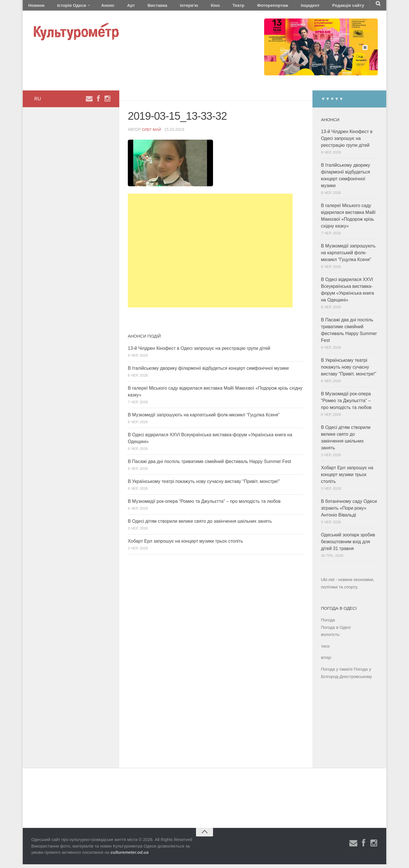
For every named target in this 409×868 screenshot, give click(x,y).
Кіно (185, 7)
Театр (203, 7)
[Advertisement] (210, 254)
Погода (328, 624)
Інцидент (265, 7)
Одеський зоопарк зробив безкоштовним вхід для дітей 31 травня (348, 545)
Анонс (98, 7)
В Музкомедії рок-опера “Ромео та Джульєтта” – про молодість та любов (204, 505)
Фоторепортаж (232, 7)
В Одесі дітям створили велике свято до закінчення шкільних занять (200, 525)
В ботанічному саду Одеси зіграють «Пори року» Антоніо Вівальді (349, 512)
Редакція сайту (298, 7)
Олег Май (152, 133)
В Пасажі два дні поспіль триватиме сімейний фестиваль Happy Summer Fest (209, 465)
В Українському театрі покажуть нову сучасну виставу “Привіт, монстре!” (204, 485)
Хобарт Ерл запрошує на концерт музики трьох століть (185, 545)
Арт (116, 7)
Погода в (336, 631)
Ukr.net (328, 583)
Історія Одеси (65, 7)
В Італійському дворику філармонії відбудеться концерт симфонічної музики (208, 372)
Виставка (137, 7)
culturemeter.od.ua (130, 856)
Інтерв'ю (164, 7)
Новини (35, 7)
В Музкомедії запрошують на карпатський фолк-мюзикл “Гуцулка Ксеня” (204, 418)
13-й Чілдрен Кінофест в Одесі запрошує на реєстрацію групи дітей (199, 352)
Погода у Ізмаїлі (337, 673)
